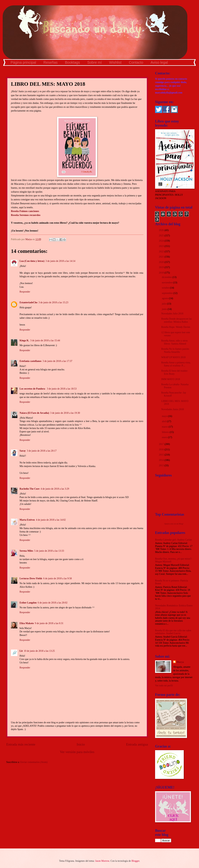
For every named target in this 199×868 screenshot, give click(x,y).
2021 (162, 257)
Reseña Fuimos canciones (25, 211)
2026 (162, 230)
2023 (162, 246)
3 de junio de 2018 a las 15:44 (45, 340)
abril (164, 421)
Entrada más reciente (21, 744)
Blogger (135, 861)
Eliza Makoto (27, 623)
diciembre (167, 277)
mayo (165, 416)
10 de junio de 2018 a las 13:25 (39, 651)
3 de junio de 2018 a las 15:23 (53, 302)
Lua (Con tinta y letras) (32, 261)
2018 (162, 273)
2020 (162, 262)
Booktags (72, 62)
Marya (180, 662)
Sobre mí (95, 62)
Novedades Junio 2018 (172, 409)
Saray (23, 451)
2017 (162, 444)
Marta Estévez (27, 520)
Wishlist (115, 62)
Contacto (136, 62)
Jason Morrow (102, 861)
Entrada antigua (137, 744)
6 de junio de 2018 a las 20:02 (53, 603)
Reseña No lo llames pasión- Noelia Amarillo (175, 350)
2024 (162, 241)
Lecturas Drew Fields (31, 578)
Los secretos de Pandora (33, 389)
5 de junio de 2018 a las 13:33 (49, 551)
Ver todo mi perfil (164, 686)
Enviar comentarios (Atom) (34, 762)
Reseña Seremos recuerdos (26, 215)
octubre (166, 288)
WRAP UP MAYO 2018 (173, 357)
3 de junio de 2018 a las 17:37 (57, 361)
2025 (162, 236)
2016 (162, 450)
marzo (165, 427)
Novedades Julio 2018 (172, 314)
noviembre (167, 283)
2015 (162, 455)
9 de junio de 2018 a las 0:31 (49, 623)
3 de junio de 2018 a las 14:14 (60, 261)
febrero (166, 432)
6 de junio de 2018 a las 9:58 (57, 578)
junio (165, 309)
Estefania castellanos (30, 361)
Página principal (23, 62)
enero (165, 437)
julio (164, 304)
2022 (162, 252)
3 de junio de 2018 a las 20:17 (42, 451)
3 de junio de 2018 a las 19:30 (65, 413)
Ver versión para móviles (77, 752)
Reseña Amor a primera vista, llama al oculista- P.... (176, 364)
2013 (162, 465)
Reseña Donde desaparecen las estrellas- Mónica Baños (176, 320)
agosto (165, 298)
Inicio (81, 744)
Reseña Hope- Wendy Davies (176, 327)
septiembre (168, 293)
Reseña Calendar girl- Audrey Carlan (173, 540)
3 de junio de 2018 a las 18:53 (62, 389)
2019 (162, 267)
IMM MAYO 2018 (171, 379)
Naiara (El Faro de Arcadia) (34, 413)
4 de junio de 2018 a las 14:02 (51, 520)
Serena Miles (26, 551)
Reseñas (50, 62)
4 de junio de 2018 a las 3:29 (55, 489)
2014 (162, 460)
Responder (25, 292)
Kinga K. (24, 340)
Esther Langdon (28, 603)
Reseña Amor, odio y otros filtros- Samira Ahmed (174, 342)
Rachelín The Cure (29, 489)
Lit (21, 651)
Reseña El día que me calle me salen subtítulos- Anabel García (173, 632)
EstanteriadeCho (29, 302)
